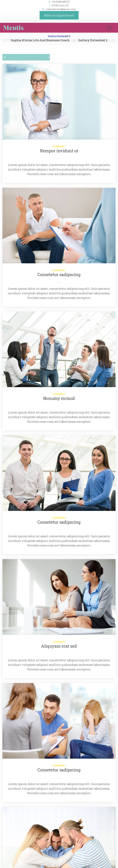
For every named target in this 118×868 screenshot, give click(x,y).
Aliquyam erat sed (59, 646)
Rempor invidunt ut (59, 151)
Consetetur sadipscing (59, 275)
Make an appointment (59, 15)
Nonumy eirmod (59, 398)
